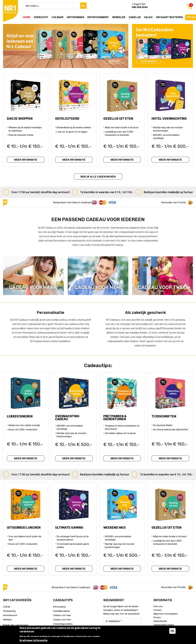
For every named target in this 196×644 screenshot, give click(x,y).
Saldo (148, 17)
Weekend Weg (115, 530)
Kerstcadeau (59, 607)
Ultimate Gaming (70, 530)
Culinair (57, 17)
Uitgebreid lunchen (25, 530)
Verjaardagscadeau (63, 624)
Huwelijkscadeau (61, 611)
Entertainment (98, 17)
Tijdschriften (165, 417)
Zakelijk (135, 17)
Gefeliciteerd (68, 121)
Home (27, 17)
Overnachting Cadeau (68, 418)
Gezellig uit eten (119, 121)
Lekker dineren (21, 417)
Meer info (115, 61)
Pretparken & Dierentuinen (116, 418)
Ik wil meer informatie (34, 640)
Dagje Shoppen (21, 121)
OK (172, 631)
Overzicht (41, 17)
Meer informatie (26, 159)
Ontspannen (75, 17)
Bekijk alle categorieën (16, 625)
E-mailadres (114, 621)
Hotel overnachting (170, 121)
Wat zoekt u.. (32, 6)
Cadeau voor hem (62, 620)
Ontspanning (9, 611)
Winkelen (119, 17)
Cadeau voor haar (62, 615)
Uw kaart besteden (169, 17)
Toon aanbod (148, 61)
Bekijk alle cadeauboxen (98, 177)
